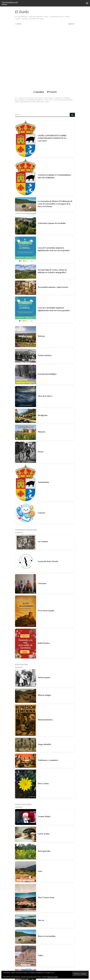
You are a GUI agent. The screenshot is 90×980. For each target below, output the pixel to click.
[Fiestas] (26, 505)
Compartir (52, 145)
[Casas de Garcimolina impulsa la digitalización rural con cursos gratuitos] (26, 303)
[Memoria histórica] (26, 773)
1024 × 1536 (64, 17)
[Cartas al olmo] (26, 887)
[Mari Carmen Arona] (26, 951)
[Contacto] (26, 566)
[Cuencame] (26, 637)
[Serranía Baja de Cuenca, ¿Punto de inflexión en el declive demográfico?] (26, 325)
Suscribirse (39, 145)
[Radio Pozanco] (26, 697)
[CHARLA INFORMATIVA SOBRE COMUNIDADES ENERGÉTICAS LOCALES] (26, 192)
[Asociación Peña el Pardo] (26, 615)
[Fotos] (26, 925)
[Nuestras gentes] (26, 731)
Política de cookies (53, 977)
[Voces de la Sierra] (26, 450)
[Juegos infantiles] (26, 798)
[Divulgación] (26, 469)
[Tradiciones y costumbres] (26, 814)
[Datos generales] (26, 905)
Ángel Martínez (22, 17)
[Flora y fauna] (26, 837)
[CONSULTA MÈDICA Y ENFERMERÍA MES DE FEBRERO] (26, 230)
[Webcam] (26, 390)
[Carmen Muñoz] (26, 870)
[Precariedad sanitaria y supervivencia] (26, 341)
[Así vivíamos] (26, 595)
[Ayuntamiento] (26, 536)
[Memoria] (26, 485)
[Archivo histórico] (26, 409)
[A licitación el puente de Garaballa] (26, 277)
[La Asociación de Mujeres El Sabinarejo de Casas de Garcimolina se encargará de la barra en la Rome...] (26, 257)
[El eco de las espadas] (26, 664)
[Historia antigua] (26, 749)
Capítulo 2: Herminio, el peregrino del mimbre (29, 19)
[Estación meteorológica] (26, 427)
